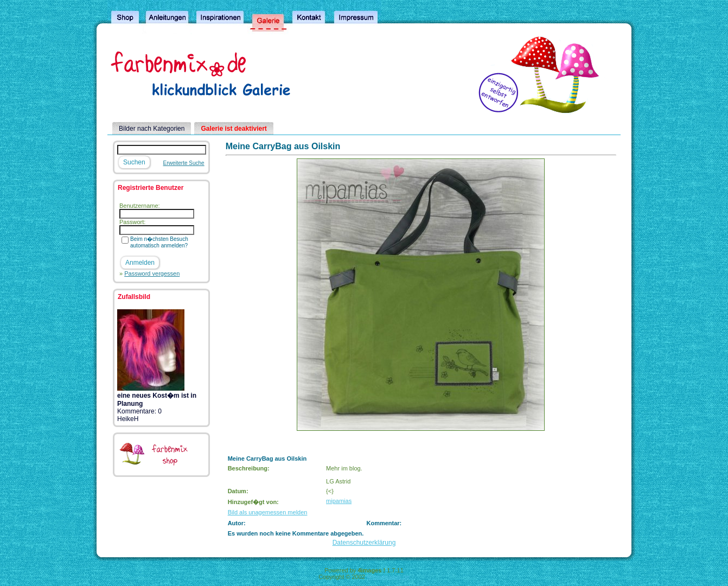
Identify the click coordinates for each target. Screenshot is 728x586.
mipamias (339, 501)
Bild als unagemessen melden (268, 512)
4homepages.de (388, 577)
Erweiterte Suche (184, 163)
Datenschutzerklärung (364, 543)
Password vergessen (152, 273)
